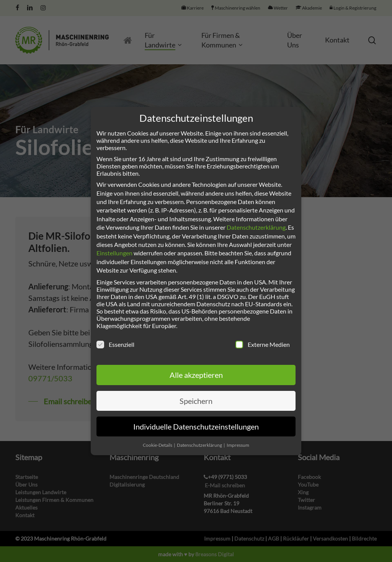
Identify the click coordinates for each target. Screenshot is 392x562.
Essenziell (115, 344)
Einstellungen (114, 253)
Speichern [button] (196, 401)
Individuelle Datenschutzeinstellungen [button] (196, 426)
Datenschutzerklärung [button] (200, 445)
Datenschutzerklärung (256, 227)
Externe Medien (263, 344)
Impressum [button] (238, 445)
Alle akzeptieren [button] (196, 375)
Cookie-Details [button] (158, 445)
